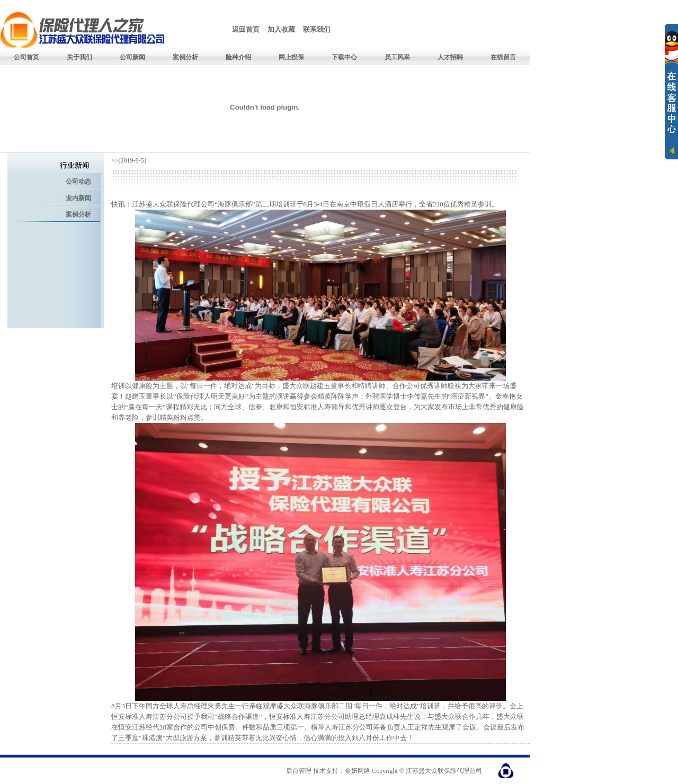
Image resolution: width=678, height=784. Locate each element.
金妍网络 (358, 771)
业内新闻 (78, 198)
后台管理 (299, 771)
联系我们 (317, 29)
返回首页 (246, 29)
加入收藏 (281, 29)
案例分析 (78, 214)
